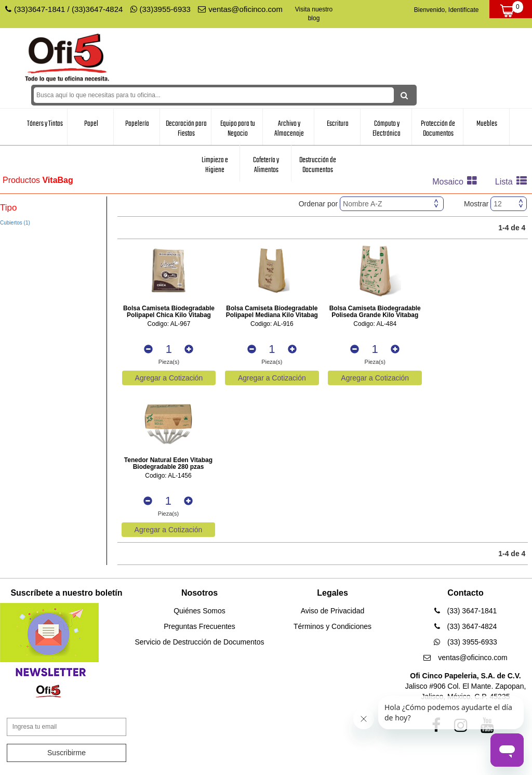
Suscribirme (66, 753)
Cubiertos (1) (15, 223)
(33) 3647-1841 (466, 611)
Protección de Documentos (438, 129)
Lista (514, 182)
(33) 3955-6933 (465, 642)
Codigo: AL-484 (375, 324)
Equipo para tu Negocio (238, 129)
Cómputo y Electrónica (387, 129)
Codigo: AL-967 (169, 324)
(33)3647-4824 (97, 9)
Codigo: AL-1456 (168, 476)
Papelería (137, 124)
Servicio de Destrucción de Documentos (199, 642)
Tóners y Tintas (45, 124)
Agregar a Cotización (169, 378)
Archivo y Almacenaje (289, 129)
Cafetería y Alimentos (266, 165)
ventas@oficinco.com (240, 9)
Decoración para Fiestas (186, 129)
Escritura (338, 124)
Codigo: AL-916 (272, 324)
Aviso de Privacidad (333, 611)
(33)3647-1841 (39, 9)
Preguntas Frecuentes (199, 626)
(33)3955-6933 (161, 9)
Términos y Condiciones (332, 626)
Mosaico (457, 182)
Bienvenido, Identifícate (447, 10)
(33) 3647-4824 (466, 626)
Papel (91, 124)
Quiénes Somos (199, 611)
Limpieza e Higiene (215, 165)
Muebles (487, 124)
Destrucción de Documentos (318, 165)
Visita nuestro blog (314, 14)
